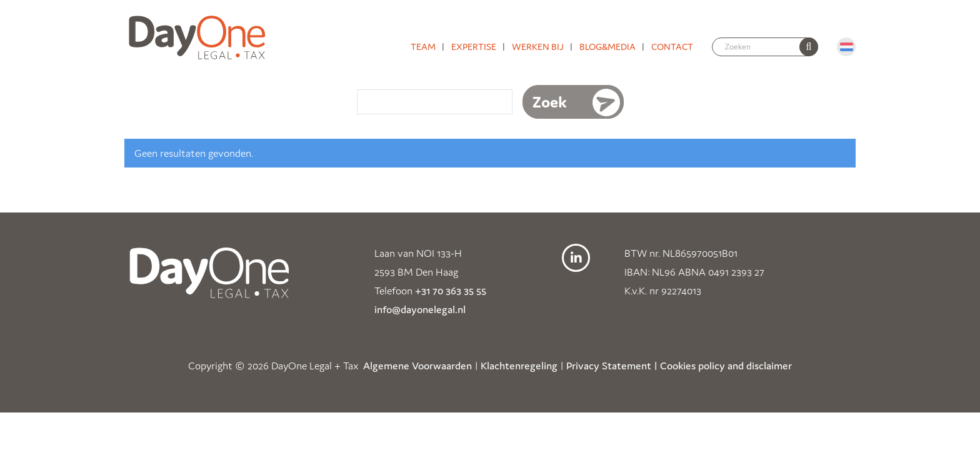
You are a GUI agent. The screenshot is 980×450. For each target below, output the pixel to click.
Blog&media (607, 47)
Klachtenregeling (519, 366)
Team (423, 47)
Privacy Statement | (612, 366)
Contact (672, 47)
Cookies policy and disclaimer (726, 366)
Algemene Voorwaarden (417, 366)
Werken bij (538, 47)
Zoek (550, 102)
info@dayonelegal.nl (420, 309)
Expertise (474, 47)
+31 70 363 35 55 (451, 291)
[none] (809, 47)
